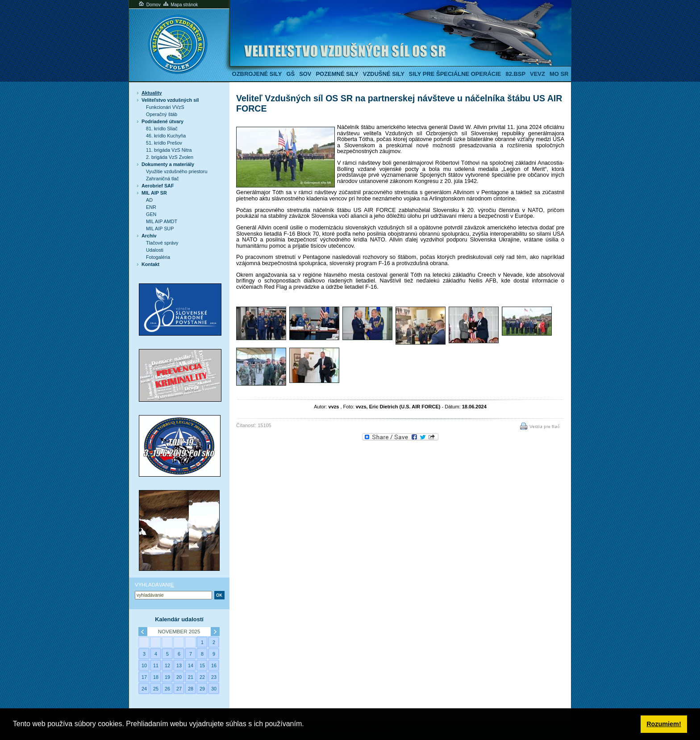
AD (149, 200)
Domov (149, 5)
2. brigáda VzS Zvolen (170, 157)
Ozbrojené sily (257, 74)
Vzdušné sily (384, 74)
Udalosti (155, 250)
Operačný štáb (162, 114)
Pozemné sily (337, 74)
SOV (305, 74)
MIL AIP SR (154, 193)
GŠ (290, 74)
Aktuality (152, 93)
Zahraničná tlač (162, 179)
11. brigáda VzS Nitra (169, 150)
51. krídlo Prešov (164, 143)
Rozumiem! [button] (664, 724)
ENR (151, 207)
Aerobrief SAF (158, 186)
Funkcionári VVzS (165, 107)
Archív (149, 236)
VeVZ (537, 74)
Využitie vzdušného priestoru (177, 171)
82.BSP (515, 74)
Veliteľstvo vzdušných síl (170, 100)
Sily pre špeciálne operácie (455, 74)
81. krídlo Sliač (162, 129)
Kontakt (150, 264)
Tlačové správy (162, 243)
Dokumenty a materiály (168, 164)
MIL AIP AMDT (162, 221)
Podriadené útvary (162, 121)
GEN (151, 214)
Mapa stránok (180, 5)
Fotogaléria (158, 257)
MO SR (559, 74)
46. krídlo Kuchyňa (166, 136)
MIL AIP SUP (160, 229)
